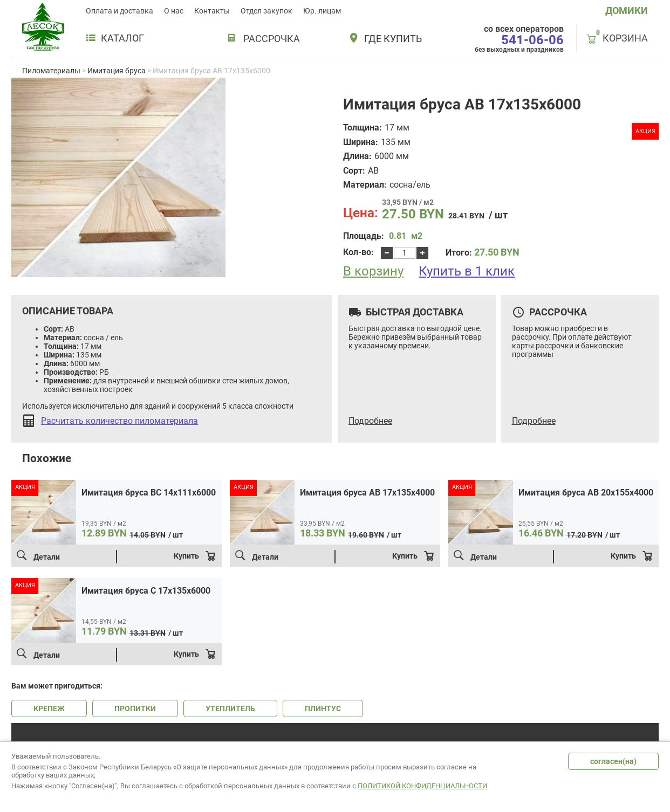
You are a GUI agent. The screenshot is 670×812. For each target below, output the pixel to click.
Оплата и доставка (119, 11)
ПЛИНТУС (323, 708)
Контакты (212, 11)
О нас (174, 11)
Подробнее (370, 421)
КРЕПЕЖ (49, 708)
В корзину (373, 271)
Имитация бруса (117, 71)
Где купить (393, 39)
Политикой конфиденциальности (422, 786)
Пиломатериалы (51, 71)
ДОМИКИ (627, 11)
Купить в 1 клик (467, 271)
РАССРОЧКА (272, 39)
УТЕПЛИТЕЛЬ (230, 708)
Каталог (115, 38)
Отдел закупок (266, 11)
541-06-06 (532, 40)
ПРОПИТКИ (135, 708)
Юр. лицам (322, 11)
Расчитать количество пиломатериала (119, 421)
